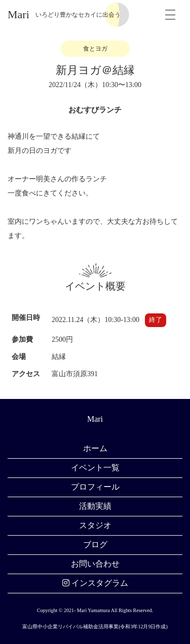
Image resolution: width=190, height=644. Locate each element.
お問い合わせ (95, 564)
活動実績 (95, 506)
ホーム (95, 448)
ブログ (95, 545)
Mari (18, 14)
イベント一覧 (95, 468)
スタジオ (95, 525)
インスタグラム (95, 583)
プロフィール (95, 487)
